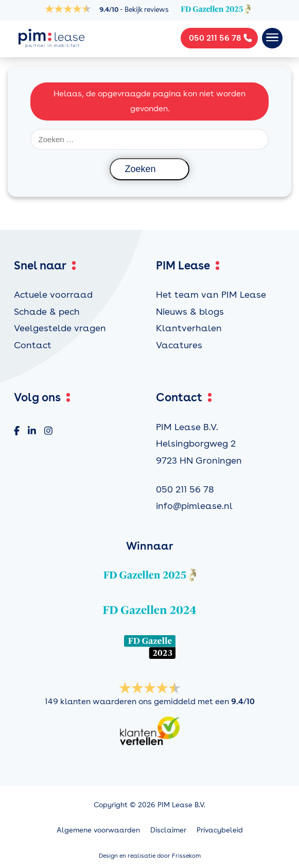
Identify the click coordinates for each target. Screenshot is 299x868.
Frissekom (186, 856)
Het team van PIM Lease (211, 294)
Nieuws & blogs (190, 311)
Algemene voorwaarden (98, 830)
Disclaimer (168, 830)
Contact (33, 345)
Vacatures (179, 345)
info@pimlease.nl (194, 506)
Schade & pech (47, 311)
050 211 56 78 (185, 489)
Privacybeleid (220, 830)
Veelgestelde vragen (60, 328)
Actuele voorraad (53, 294)
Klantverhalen (189, 328)
